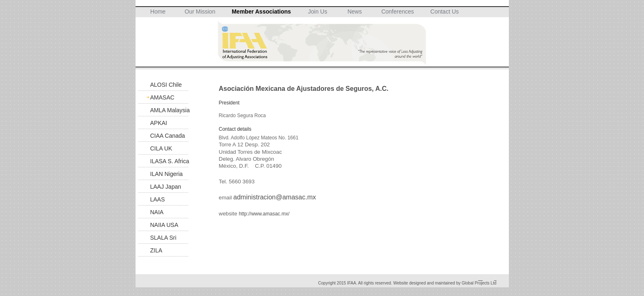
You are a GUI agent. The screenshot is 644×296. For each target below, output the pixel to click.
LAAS (158, 199)
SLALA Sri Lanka (163, 239)
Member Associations (261, 12)
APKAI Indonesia (163, 124)
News (355, 12)
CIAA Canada (168, 136)
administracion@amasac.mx (275, 197)
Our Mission (200, 12)
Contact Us (445, 12)
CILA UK (161, 148)
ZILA (156, 250)
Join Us (318, 12)
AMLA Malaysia (170, 110)
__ (480, 279)
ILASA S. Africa (170, 161)
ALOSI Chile (166, 85)
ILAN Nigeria (167, 174)
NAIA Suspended (165, 214)
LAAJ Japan (166, 187)
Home (158, 12)
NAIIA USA (164, 225)
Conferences (397, 12)
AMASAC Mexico (162, 99)
